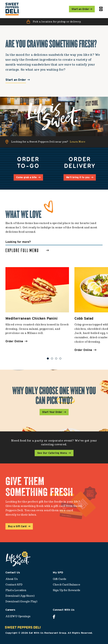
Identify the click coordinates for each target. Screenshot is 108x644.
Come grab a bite (26, 177)
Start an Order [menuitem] (82, 9)
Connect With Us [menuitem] (64, 610)
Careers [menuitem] (10, 610)
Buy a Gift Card (17, 526)
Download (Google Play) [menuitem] (21, 601)
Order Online (16, 341)
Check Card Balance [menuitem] (67, 585)
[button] (54, 22)
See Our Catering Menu (52, 453)
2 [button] (52, 358)
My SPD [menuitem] (58, 572)
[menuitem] (13, 9)
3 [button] (56, 358)
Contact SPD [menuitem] (14, 585)
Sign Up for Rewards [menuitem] (66, 590)
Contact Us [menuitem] (13, 572)
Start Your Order (52, 412)
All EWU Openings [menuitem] (18, 616)
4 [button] (60, 358)
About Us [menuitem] (12, 579)
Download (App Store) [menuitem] (20, 596)
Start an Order (16, 80)
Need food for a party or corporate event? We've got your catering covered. (54, 442)
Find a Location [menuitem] (16, 590)
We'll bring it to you (78, 177)
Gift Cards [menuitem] (59, 579)
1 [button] (48, 358)
